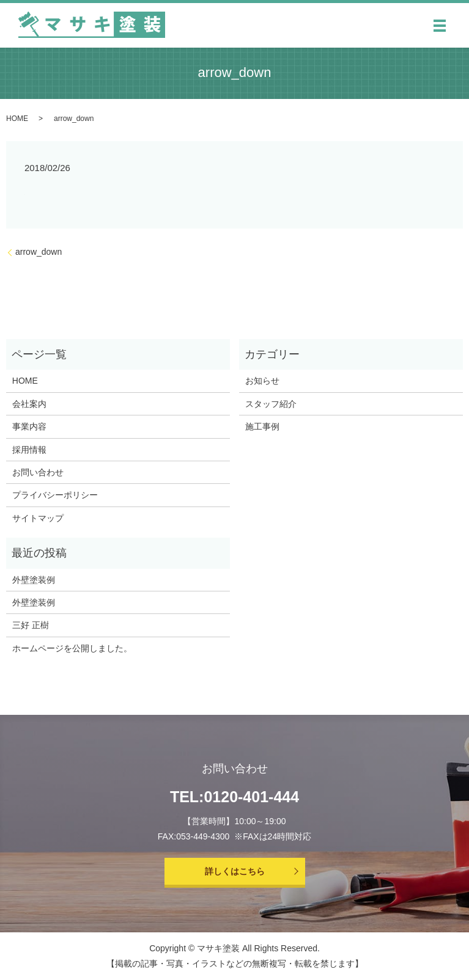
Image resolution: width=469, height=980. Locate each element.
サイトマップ (38, 518)
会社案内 (29, 404)
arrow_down (39, 252)
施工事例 (262, 426)
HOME (17, 119)
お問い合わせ (38, 472)
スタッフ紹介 (271, 404)
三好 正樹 (31, 625)
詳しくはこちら (235, 871)
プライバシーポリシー (55, 495)
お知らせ (262, 381)
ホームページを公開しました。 (72, 648)
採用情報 (29, 450)
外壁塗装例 (34, 580)
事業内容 (29, 426)
